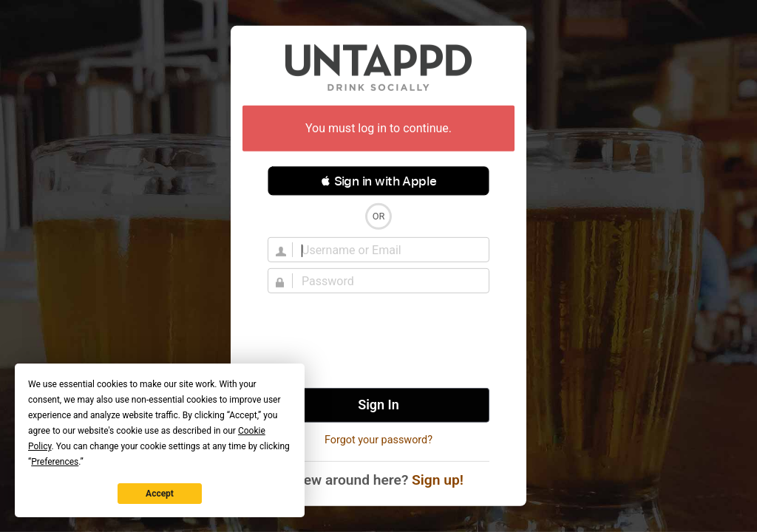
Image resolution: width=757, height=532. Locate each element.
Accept (160, 494)
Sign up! (438, 480)
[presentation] (378, 341)
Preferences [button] (55, 462)
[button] (378, 181)
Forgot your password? (378, 440)
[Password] (387, 281)
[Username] (387, 250)
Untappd (378, 67)
